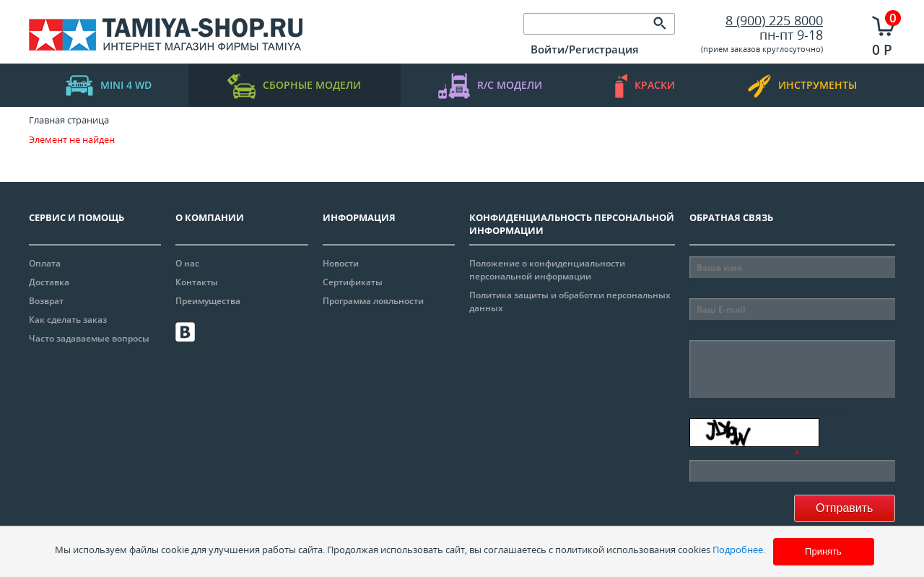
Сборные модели (294, 86)
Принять (823, 551)
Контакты (197, 282)
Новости (341, 263)
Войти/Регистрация (585, 49)
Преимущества (208, 301)
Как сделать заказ (68, 320)
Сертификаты (353, 282)
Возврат (46, 301)
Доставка (49, 282)
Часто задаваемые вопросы (89, 338)
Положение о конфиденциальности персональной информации (547, 270)
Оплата (45, 263)
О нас (187, 263)
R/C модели (490, 86)
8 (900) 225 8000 (774, 20)
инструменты (802, 86)
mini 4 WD (109, 86)
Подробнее (738, 550)
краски (645, 86)
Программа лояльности (373, 301)
